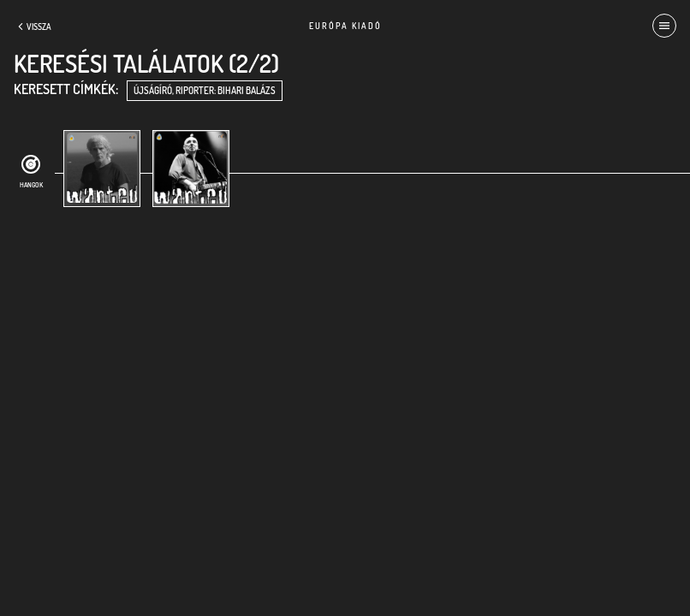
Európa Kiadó (345, 26)
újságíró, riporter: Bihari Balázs (205, 91)
